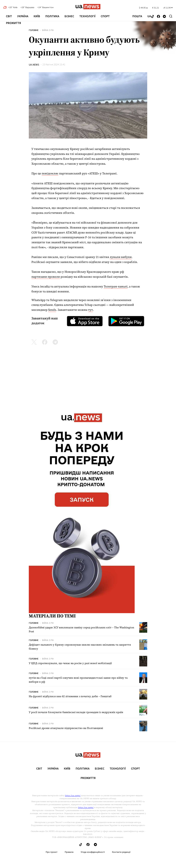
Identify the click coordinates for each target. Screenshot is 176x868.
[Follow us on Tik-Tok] (153, 17)
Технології (87, 16)
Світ (9, 16)
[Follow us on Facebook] (158, 17)
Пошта (137, 16)
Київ (37, 16)
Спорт (105, 16)
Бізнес (69, 16)
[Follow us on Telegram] (164, 17)
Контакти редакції (121, 852)
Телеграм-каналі (116, 286)
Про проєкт (52, 852)
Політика (52, 16)
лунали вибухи (121, 257)
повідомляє (50, 173)
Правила (69, 852)
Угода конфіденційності (93, 852)
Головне (34, 30)
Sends (52, 310)
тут (90, 310)
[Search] (171, 16)
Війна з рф (48, 30)
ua (149, 16)
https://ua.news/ (73, 796)
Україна (23, 16)
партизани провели (46, 277)
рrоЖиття (13, 23)
